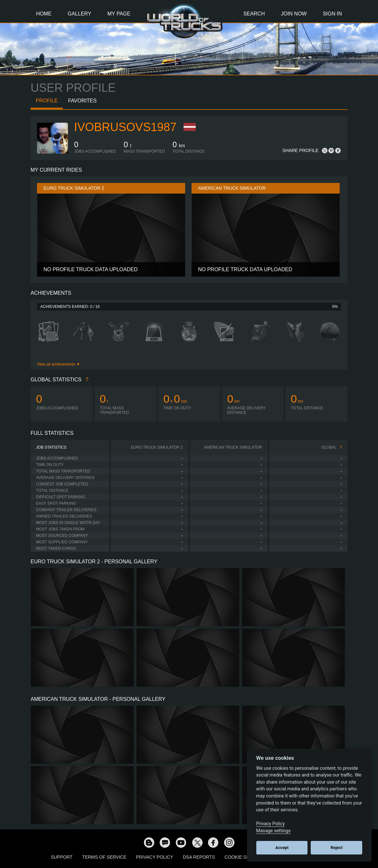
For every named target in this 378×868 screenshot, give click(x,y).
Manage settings (274, 831)
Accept (282, 848)
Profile (47, 101)
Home (44, 14)
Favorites (82, 101)
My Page (119, 14)
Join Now (294, 14)
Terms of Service (104, 857)
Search (254, 14)
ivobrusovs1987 (125, 127)
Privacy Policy (155, 857)
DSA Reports (199, 857)
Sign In (332, 14)
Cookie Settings (245, 857)
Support (62, 857)
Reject (337, 848)
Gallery (80, 14)
